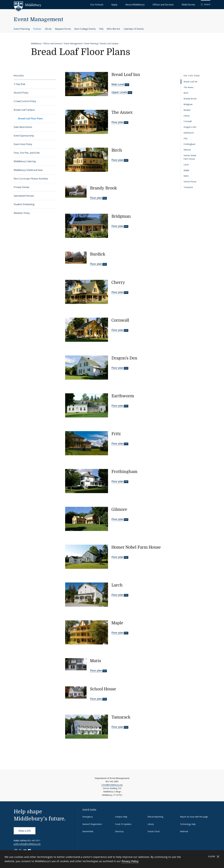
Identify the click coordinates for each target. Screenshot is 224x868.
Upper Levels (119, 92)
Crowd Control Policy (25, 101)
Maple (186, 170)
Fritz (186, 138)
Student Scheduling (24, 204)
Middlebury (36, 43)
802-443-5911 (34, 841)
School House (190, 182)
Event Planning (22, 29)
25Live (48, 29)
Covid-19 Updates (123, 824)
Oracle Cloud (153, 831)
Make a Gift (25, 831)
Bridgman (188, 104)
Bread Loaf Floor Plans (31, 118)
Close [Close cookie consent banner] (214, 857)
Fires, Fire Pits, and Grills (27, 153)
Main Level (118, 84)
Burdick (187, 110)
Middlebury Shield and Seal (28, 170)
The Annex (188, 87)
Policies (37, 29)
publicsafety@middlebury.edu (27, 844)
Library (151, 824)
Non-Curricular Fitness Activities (31, 179)
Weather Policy (22, 213)
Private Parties (22, 187)
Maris (186, 176)
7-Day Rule (19, 84)
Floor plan (117, 122)
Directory (119, 831)
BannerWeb (88, 831)
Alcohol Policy (21, 93)
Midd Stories (192, 4)
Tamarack (188, 187)
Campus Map (121, 817)
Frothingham (189, 144)
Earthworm (189, 133)
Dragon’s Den (190, 127)
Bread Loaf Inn (190, 82)
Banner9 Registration (92, 824)
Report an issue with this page (194, 817)
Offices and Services (173, 4)
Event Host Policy (23, 144)
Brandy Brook (190, 99)
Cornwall (188, 121)
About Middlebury (152, 4)
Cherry (187, 116)
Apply (138, 4)
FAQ (101, 29)
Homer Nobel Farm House (190, 157)
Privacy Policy (130, 861)
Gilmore (187, 150)
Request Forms (63, 29)
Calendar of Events (134, 29)
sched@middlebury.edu (112, 785)
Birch (186, 93)
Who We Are (113, 29)
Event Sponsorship (24, 136)
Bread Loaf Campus (109, 43)
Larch (186, 165)
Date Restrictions (23, 127)
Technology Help (188, 824)
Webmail (184, 831)
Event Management (38, 19)
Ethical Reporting (155, 817)
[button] (206, 4)
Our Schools (126, 4)
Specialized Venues (24, 196)
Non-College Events (85, 29)
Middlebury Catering (25, 161)
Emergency (88, 817)
